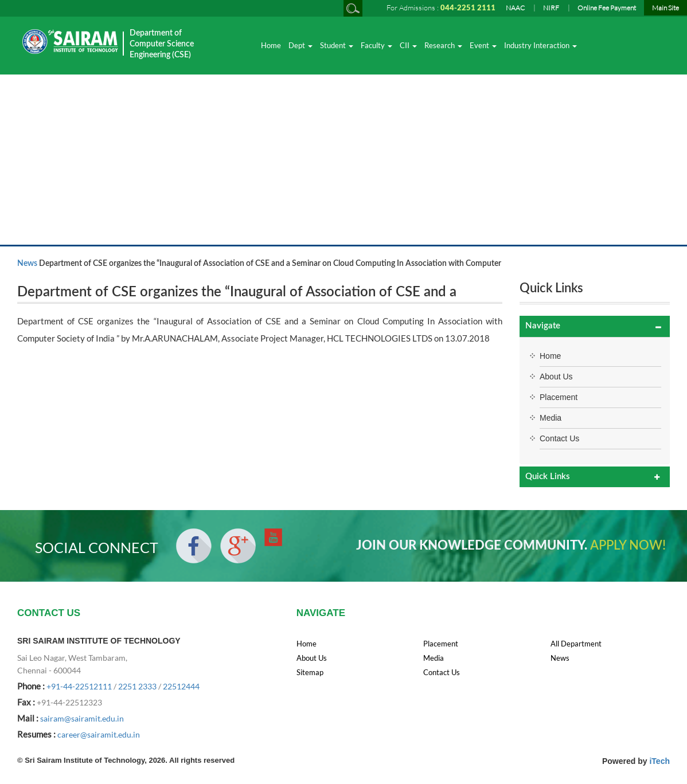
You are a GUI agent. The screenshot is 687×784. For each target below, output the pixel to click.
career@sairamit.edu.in (99, 734)
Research (443, 45)
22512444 (181, 686)
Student (337, 45)
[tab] (595, 326)
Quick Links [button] (548, 477)
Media (551, 418)
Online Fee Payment (607, 8)
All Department (576, 644)
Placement (559, 397)
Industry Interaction (540, 45)
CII (408, 45)
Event (483, 45)
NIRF (551, 8)
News (27, 264)
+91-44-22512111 (79, 686)
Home (271, 45)
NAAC (515, 8)
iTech (659, 761)
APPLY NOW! (628, 546)
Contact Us (559, 438)
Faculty (376, 45)
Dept (300, 45)
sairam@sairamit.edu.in (82, 718)
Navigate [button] (543, 326)
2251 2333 (137, 686)
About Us (556, 377)
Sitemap (310, 672)
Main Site (665, 8)
